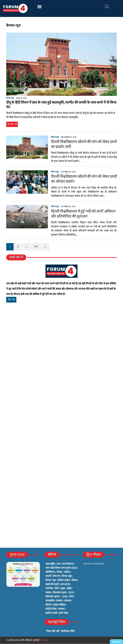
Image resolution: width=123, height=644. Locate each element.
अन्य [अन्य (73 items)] (59, 564)
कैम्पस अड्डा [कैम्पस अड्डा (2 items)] (67, 576)
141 (36, 247)
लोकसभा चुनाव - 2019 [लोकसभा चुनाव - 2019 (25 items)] (63, 593)
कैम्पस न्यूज (10, 98)
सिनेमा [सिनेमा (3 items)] (48, 605)
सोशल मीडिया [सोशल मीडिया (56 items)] (59, 605)
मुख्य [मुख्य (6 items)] (63, 589)
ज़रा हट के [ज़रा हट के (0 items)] (65, 585)
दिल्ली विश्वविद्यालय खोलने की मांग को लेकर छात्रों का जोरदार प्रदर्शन (84, 179)
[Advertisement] (61, 343)
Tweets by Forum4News (94, 564)
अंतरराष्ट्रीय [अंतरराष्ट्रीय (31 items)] (50, 564)
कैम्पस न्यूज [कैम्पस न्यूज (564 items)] (51, 580)
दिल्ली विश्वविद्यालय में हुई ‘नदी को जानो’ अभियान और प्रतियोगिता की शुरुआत (83, 214)
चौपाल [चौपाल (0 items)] (74, 580)
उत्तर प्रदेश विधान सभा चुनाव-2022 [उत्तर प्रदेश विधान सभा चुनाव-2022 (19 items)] (61, 568)
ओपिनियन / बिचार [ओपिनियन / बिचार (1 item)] (54, 572)
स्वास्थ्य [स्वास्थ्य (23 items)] (61, 609)
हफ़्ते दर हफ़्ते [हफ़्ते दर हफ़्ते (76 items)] (51, 613)
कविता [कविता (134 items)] (67, 572)
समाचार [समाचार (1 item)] (68, 601)
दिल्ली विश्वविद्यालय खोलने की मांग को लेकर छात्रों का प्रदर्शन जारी (84, 144)
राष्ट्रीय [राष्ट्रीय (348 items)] (69, 589)
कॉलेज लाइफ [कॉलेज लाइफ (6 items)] (64, 580)
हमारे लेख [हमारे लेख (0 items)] (63, 613)
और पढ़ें (11, 300)
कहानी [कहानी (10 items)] (48, 576)
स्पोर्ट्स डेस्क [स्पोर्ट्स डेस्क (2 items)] (51, 609)
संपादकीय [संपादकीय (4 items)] (50, 601)
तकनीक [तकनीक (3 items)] (49, 589)
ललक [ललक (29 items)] (48, 593)
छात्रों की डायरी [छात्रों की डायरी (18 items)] (52, 585)
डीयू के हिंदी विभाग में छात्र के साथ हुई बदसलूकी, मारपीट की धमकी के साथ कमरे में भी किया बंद (61, 105)
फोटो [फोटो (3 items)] (57, 589)
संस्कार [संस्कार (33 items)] (59, 601)
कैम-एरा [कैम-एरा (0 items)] (57, 576)
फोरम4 (44, 640)
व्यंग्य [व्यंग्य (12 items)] (71, 597)
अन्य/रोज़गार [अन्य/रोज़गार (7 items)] (68, 564)
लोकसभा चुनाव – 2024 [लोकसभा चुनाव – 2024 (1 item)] (56, 597)
